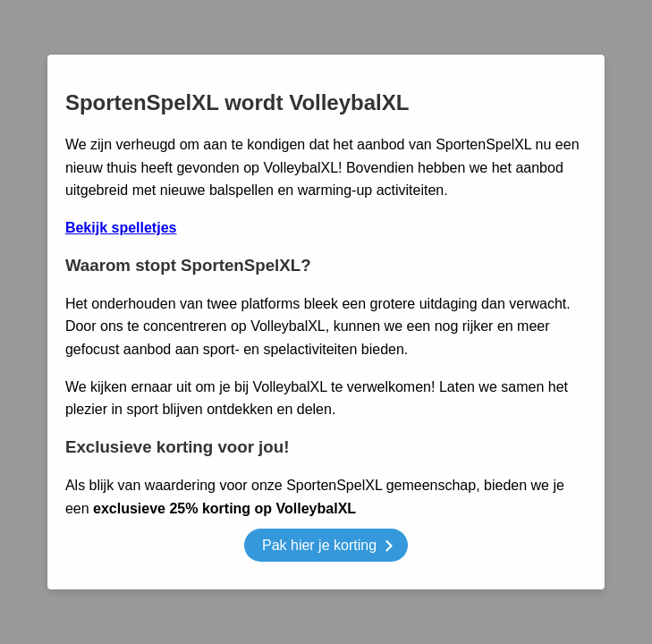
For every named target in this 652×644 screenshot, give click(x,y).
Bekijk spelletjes (121, 228)
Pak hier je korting (327, 548)
